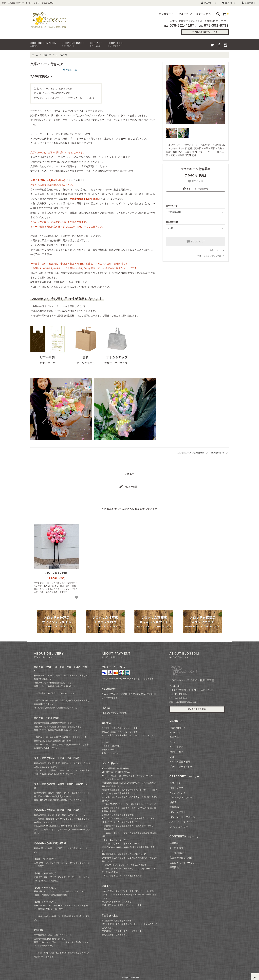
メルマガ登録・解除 (180, 760)
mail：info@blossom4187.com (183, 701)
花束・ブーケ (49, 55)
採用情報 (174, 866)
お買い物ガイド (178, 726)
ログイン (229, 3)
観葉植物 (174, 806)
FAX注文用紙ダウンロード (205, 32)
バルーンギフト (178, 810)
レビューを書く (129, 486)
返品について (217, 247)
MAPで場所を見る (197, 708)
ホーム (35, 55)
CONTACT (96, 44)
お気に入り (196, 181)
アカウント (209, 3)
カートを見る (176, 745)
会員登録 (249, 3)
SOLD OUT (196, 239)
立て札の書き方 (178, 851)
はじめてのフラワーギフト (183, 861)
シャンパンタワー (179, 825)
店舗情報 (174, 841)
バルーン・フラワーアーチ (183, 820)
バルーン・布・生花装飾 (182, 815)
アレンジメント (178, 791)
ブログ (173, 755)
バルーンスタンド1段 (56, 571)
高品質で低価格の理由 (181, 856)
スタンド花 (175, 781)
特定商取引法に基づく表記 (211, 253)
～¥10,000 (62, 55)
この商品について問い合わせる (193, 453)
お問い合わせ (176, 750)
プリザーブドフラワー (181, 796)
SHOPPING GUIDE (73, 44)
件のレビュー (71, 70)
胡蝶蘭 (173, 801)
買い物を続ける (220, 453)
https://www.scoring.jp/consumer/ (116, 846)
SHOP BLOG (115, 44)
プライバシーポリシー (181, 765)
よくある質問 (176, 846)
